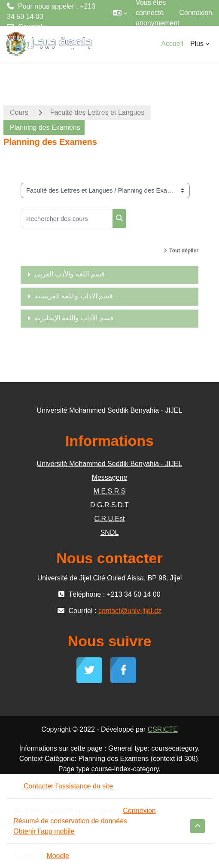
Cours (19, 112)
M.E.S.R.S (110, 491)
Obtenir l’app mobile (44, 831)
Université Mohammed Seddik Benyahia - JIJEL (110, 464)
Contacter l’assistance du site (63, 786)
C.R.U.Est (109, 519)
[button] (120, 13)
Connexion (196, 13)
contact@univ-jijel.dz (38, 37)
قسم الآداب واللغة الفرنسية (74, 296)
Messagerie (110, 477)
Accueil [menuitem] (172, 44)
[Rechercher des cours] (67, 219)
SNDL (110, 532)
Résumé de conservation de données (70, 821)
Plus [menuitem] (197, 44)
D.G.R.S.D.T (109, 505)
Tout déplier (184, 251)
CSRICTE (163, 729)
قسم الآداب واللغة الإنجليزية (74, 318)
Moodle (58, 856)
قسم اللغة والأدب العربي (70, 274)
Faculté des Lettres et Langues (97, 112)
